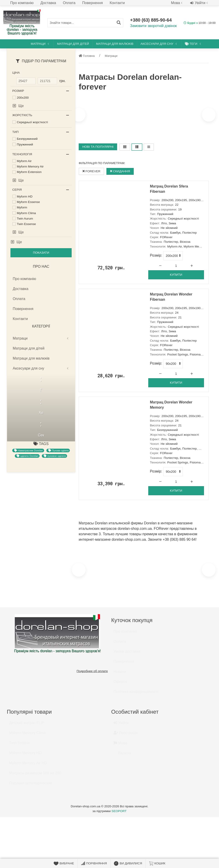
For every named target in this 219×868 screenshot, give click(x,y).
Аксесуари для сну (159, 44)
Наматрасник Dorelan (29, 505)
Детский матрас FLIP (27, 725)
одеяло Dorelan (28, 511)
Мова (177, 3)
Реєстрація (126, 735)
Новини (120, 674)
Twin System (19, 745)
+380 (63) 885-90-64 (151, 20)
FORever (92, 171)
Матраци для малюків (115, 44)
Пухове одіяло (58, 505)
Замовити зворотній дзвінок (153, 26)
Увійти (199, 3)
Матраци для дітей (73, 44)
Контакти (117, 3)
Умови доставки (127, 654)
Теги (193, 44)
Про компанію (22, 3)
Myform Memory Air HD (28, 765)
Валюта (122, 755)
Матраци (40, 44)
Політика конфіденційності (136, 694)
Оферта (120, 684)
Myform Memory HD (25, 755)
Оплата (69, 3)
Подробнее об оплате (92, 671)
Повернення (93, 3)
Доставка (48, 3)
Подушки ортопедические (31, 785)
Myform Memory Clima (27, 735)
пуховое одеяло (55, 511)
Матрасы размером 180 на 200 (35, 775)
